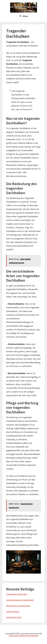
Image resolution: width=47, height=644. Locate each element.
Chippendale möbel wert (17, 594)
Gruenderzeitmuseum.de (24, 8)
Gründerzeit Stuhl (14, 617)
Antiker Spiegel (13, 611)
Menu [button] (25, 16)
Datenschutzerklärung (29, 635)
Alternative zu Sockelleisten (18, 606)
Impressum (14, 635)
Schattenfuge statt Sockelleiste (20, 600)
